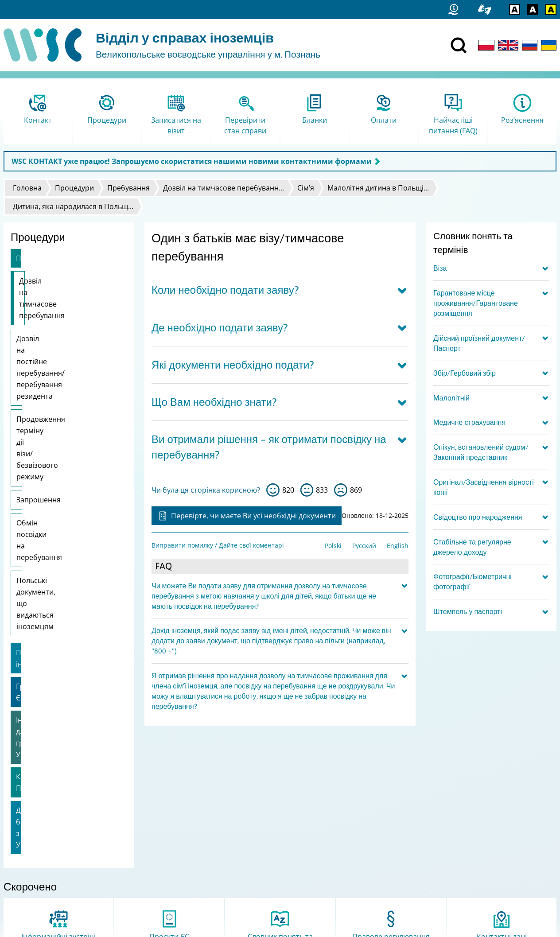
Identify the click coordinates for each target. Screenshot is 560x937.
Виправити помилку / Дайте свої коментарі (218, 545)
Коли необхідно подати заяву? (225, 290)
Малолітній (451, 398)
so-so (307, 490)
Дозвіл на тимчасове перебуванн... (224, 188)
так (273, 490)
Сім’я (306, 188)
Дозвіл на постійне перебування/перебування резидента (63, 327)
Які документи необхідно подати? (233, 365)
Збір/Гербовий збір (465, 373)
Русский (364, 546)
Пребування (128, 188)
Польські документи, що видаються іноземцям (58, 459)
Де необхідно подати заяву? (220, 328)
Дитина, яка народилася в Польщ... (73, 206)
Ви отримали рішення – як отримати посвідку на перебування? (269, 447)
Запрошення (39, 396)
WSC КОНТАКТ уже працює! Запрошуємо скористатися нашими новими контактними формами (192, 161)
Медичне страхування (469, 422)
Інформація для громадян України (60, 541)
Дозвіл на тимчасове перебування (55, 287)
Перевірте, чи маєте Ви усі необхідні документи (247, 516)
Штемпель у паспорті (468, 611)
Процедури (74, 188)
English (398, 546)
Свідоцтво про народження (478, 517)
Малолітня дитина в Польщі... (378, 188)
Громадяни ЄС (41, 513)
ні (341, 490)
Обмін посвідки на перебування (48, 425)
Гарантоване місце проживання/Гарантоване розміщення (476, 303)
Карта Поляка (40, 569)
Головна (27, 188)
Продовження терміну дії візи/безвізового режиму (60, 367)
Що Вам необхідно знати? (214, 402)
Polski (333, 546)
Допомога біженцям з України (68, 591)
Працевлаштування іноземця (67, 491)
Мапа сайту (25, 856)
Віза (440, 268)
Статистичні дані (33, 845)
